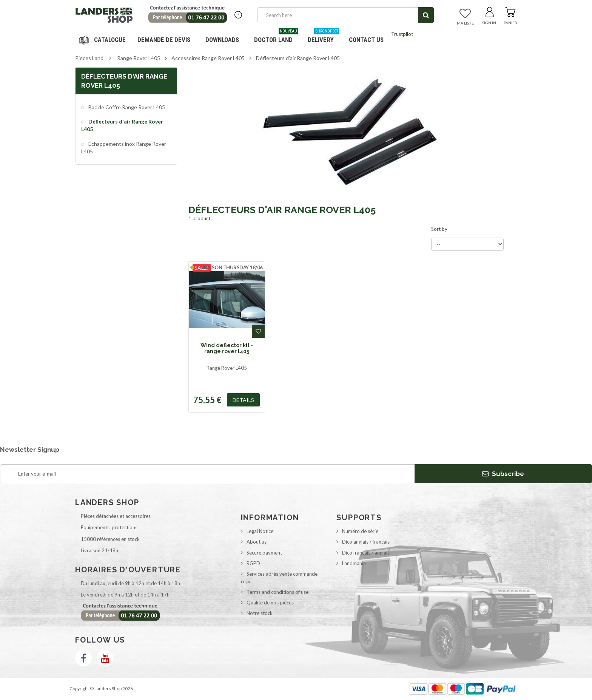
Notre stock (260, 613)
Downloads (222, 40)
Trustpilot (402, 34)
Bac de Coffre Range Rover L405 (126, 107)
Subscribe (503, 474)
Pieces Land (89, 58)
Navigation (103, 40)
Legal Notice (260, 531)
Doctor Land (276, 37)
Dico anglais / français (366, 542)
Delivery (324, 37)
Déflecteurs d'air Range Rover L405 (122, 125)
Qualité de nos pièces (270, 603)
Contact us (366, 40)
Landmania (354, 563)
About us (257, 542)
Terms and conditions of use (277, 592)
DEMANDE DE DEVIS (164, 40)
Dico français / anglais (366, 553)
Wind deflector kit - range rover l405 (227, 348)
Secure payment (264, 553)
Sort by (439, 229)
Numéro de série (360, 531)
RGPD (253, 563)
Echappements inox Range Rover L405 (124, 148)
